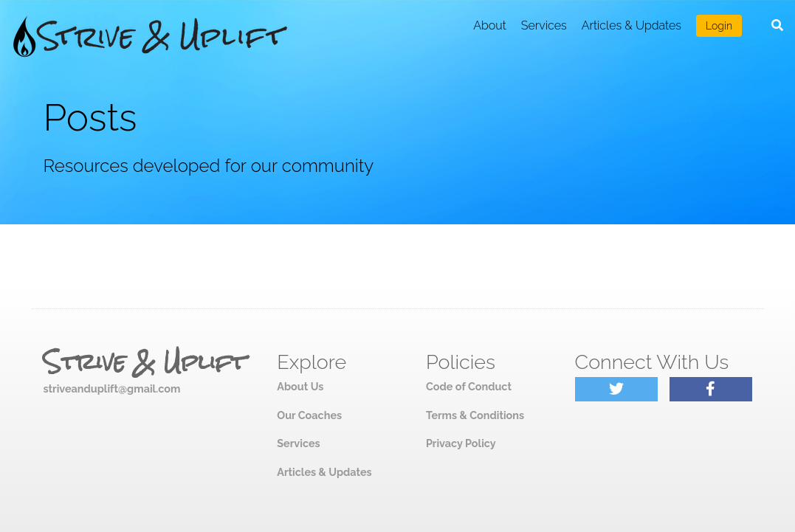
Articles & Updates (631, 25)
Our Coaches (309, 415)
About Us (300, 386)
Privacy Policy (461, 443)
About (490, 25)
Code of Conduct (469, 386)
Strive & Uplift (145, 362)
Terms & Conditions (475, 415)
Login (719, 26)
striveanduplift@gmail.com (112, 388)
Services (544, 25)
